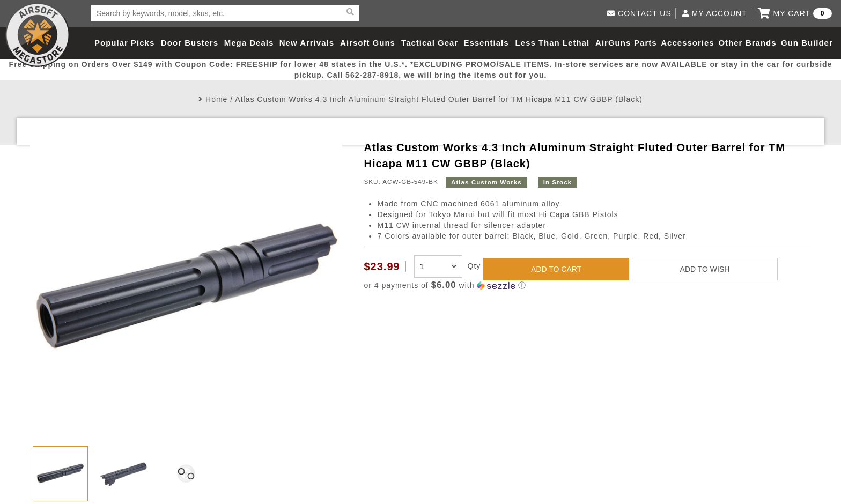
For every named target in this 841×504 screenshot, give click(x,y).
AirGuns (613, 43)
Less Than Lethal (553, 43)
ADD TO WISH (705, 269)
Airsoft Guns (368, 43)
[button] (587, 286)
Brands (761, 43)
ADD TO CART (556, 269)
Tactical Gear (430, 43)
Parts (645, 43)
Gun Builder (807, 43)
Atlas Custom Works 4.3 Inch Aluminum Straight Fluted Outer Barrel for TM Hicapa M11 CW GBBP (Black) (439, 99)
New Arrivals (307, 43)
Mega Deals (249, 43)
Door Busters (190, 43)
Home (216, 99)
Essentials (486, 43)
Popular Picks (124, 43)
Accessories (687, 43)
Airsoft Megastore (38, 35)
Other (730, 43)
